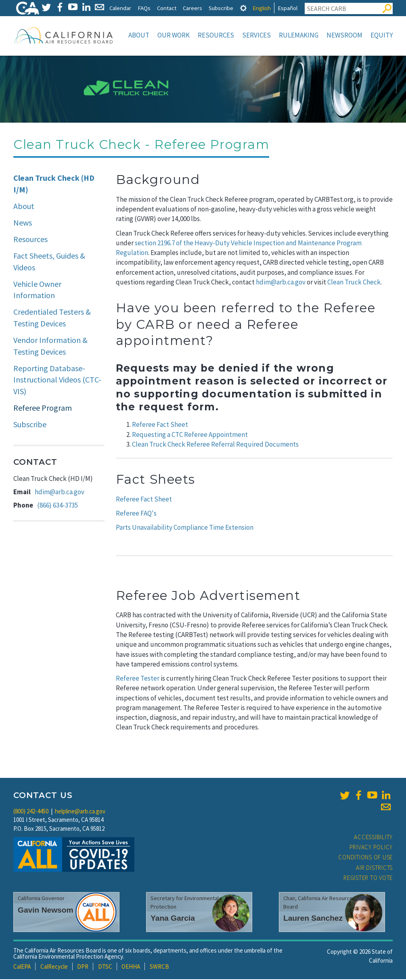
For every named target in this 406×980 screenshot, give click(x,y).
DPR (83, 967)
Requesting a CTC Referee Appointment (190, 435)
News (23, 223)
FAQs (144, 8)
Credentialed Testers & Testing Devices (52, 318)
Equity (382, 35)
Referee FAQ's (136, 514)
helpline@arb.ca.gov (80, 812)
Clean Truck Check (354, 283)
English (262, 8)
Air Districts (374, 868)
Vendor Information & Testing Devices (50, 347)
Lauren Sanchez (313, 919)
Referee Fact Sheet (160, 425)
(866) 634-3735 (58, 506)
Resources (216, 35)
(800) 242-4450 (31, 812)
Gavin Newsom (46, 911)
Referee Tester (138, 679)
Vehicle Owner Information (37, 290)
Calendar (120, 8)
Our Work (174, 35)
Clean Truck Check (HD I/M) (54, 184)
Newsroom (344, 35)
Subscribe (221, 8)
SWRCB (159, 967)
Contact (167, 8)
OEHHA (131, 967)
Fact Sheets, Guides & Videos (49, 262)
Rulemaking (299, 35)
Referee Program (43, 409)
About (139, 35)
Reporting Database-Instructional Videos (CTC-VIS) (57, 380)
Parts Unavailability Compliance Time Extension (185, 528)
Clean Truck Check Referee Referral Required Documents (215, 445)
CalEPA (22, 967)
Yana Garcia (173, 919)
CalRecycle (54, 967)
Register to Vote (368, 879)
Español (288, 8)
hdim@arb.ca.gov (60, 493)
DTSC (105, 967)
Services (256, 35)
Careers (193, 8)
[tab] (243, 8)
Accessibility (373, 838)
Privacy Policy (371, 848)
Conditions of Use (365, 858)
